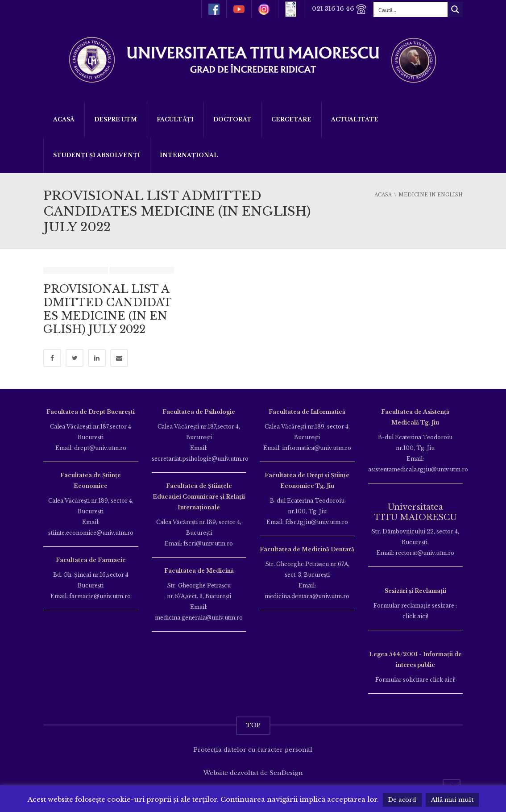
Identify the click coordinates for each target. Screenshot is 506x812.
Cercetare (291, 119)
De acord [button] (402, 800)
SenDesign (286, 773)
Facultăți (175, 119)
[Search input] (411, 9)
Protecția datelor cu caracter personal (253, 750)
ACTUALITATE (355, 119)
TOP (253, 725)
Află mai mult (452, 800)
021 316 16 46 (339, 9)
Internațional (189, 155)
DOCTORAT (232, 119)
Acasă (64, 119)
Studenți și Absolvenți (97, 155)
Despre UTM (116, 119)
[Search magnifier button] (455, 9)
